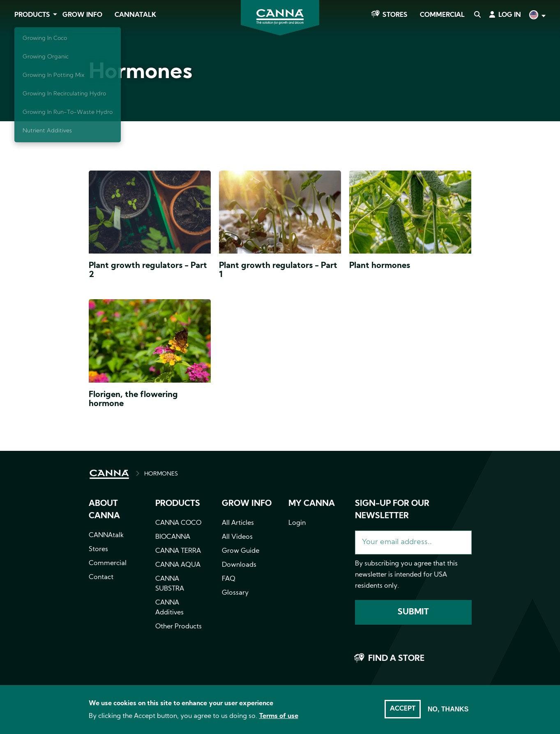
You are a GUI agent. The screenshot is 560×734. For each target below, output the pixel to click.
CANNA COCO (178, 523)
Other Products (179, 627)
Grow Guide (241, 551)
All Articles (238, 523)
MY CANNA (312, 504)
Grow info (247, 504)
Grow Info (82, 15)
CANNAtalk (135, 15)
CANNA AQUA (178, 565)
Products (32, 15)
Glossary (235, 593)
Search (477, 15)
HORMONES (161, 474)
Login (297, 523)
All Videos (237, 537)
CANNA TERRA (178, 551)
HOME (109, 474)
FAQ (229, 579)
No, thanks (448, 709)
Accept (403, 709)
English (537, 16)
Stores (395, 15)
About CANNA (104, 510)
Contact (101, 577)
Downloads (239, 565)
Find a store (396, 659)
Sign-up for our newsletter (392, 510)
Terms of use (279, 716)
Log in (510, 15)
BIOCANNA (173, 537)
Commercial (442, 15)
